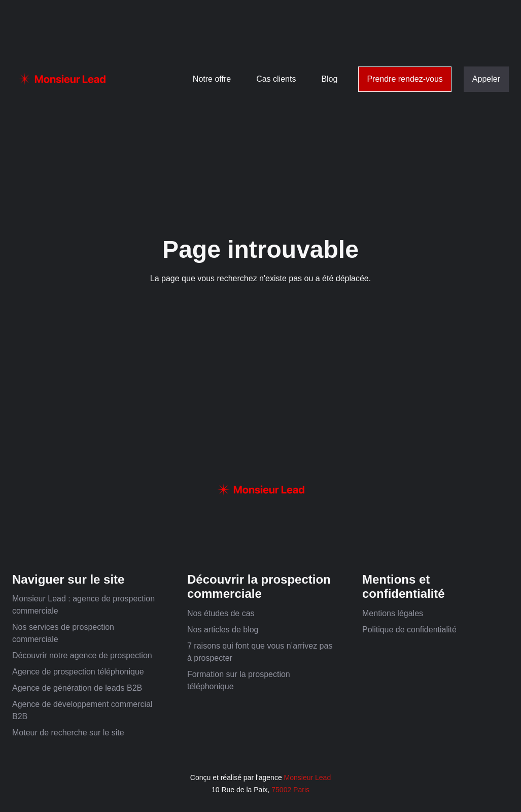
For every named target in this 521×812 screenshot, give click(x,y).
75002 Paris (290, 790)
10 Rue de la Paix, (241, 790)
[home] (62, 79)
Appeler (486, 79)
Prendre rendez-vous (405, 79)
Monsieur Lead (308, 777)
